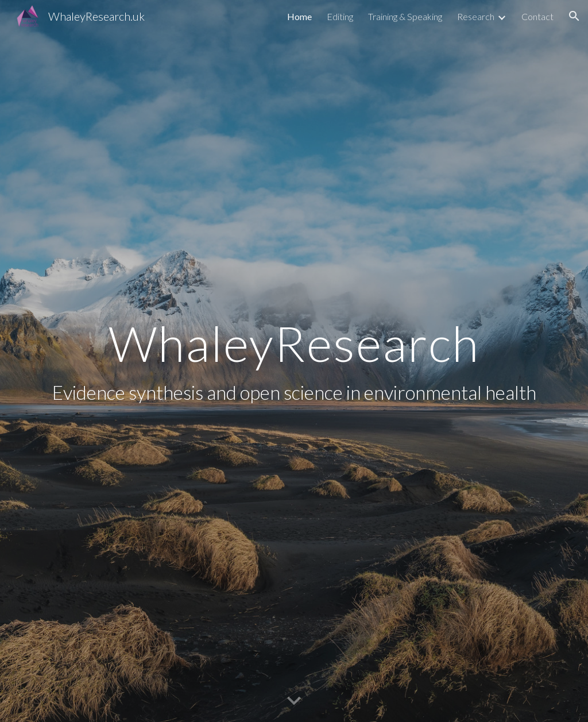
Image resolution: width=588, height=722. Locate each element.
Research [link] (476, 16)
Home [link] (299, 16)
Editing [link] (340, 16)
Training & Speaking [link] (405, 16)
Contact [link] (537, 16)
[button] (574, 16)
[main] (294, 361)
